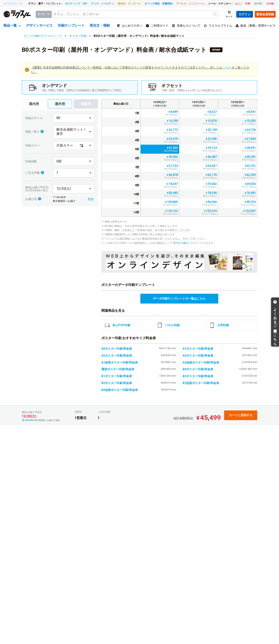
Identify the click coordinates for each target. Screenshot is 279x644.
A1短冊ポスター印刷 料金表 (120, 362)
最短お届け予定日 (38, 189)
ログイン (245, 14)
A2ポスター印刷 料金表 (117, 356)
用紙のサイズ (34, 118)
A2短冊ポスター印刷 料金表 (201, 362)
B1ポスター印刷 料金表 (117, 376)
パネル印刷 (168, 325)
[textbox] (135, 14)
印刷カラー (32, 145)
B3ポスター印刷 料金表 (117, 383)
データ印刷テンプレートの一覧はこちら (179, 299)
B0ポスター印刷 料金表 (198, 369)
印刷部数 (31, 161)
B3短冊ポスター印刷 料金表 (120, 390)
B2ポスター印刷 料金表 (198, 376)
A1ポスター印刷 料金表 (198, 349)
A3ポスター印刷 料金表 (198, 356)
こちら (227, 68)
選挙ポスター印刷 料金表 (118, 369)
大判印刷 (219, 325)
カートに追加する (241, 415)
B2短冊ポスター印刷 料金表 (201, 383)
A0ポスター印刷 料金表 (117, 349)
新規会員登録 (265, 14)
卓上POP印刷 (117, 325)
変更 (91, 199)
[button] (74, 118)
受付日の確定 (181, 243)
